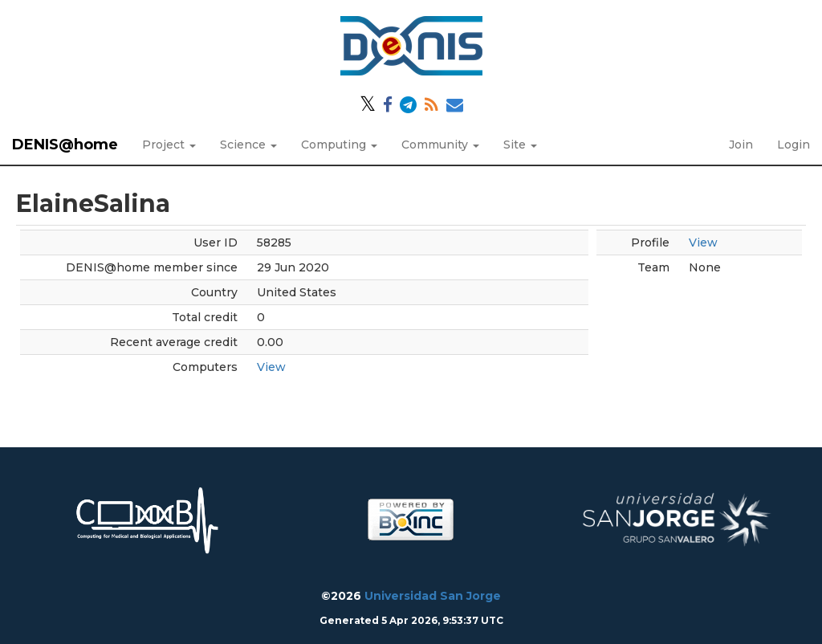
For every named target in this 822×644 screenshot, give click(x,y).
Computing (339, 145)
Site (520, 145)
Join (741, 145)
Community (440, 145)
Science (248, 145)
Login (794, 145)
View (271, 367)
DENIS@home (65, 145)
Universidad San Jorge (433, 596)
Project (169, 145)
